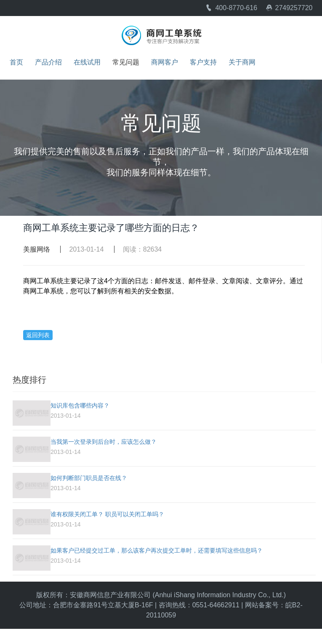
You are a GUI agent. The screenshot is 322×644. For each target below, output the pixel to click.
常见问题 (126, 62)
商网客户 (165, 62)
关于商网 (242, 62)
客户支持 (203, 62)
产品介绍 (48, 62)
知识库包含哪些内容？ (80, 405)
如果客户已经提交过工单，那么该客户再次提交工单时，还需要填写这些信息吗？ (157, 550)
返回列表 (38, 335)
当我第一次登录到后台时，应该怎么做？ (104, 442)
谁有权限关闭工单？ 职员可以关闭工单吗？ (107, 514)
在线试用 (87, 62)
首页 (16, 62)
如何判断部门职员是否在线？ (89, 478)
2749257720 (289, 8)
